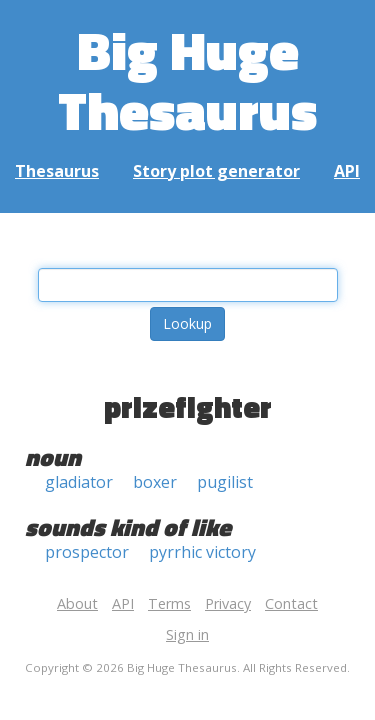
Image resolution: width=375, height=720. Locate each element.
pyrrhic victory (202, 552)
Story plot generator (216, 171)
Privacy (228, 603)
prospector (87, 552)
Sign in (187, 634)
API (347, 171)
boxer (155, 482)
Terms (169, 603)
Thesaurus (57, 171)
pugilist (225, 482)
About (77, 603)
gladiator (79, 482)
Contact (291, 603)
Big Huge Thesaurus (187, 79)
